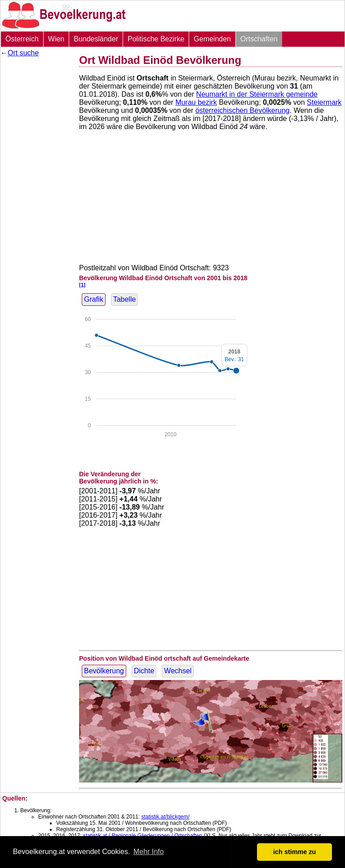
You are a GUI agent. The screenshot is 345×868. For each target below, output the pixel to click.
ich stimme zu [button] (294, 852)
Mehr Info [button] (149, 852)
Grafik (94, 299)
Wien (56, 39)
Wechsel (178, 671)
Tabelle (125, 299)
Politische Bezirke (156, 39)
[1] (82, 284)
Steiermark (324, 102)
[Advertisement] (36, 196)
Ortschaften (259, 39)
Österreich (22, 39)
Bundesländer (96, 39)
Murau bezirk (196, 102)
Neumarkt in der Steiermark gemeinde (257, 94)
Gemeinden (212, 39)
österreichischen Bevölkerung (243, 110)
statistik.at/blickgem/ (165, 817)
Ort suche (23, 53)
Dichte (144, 671)
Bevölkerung (104, 671)
